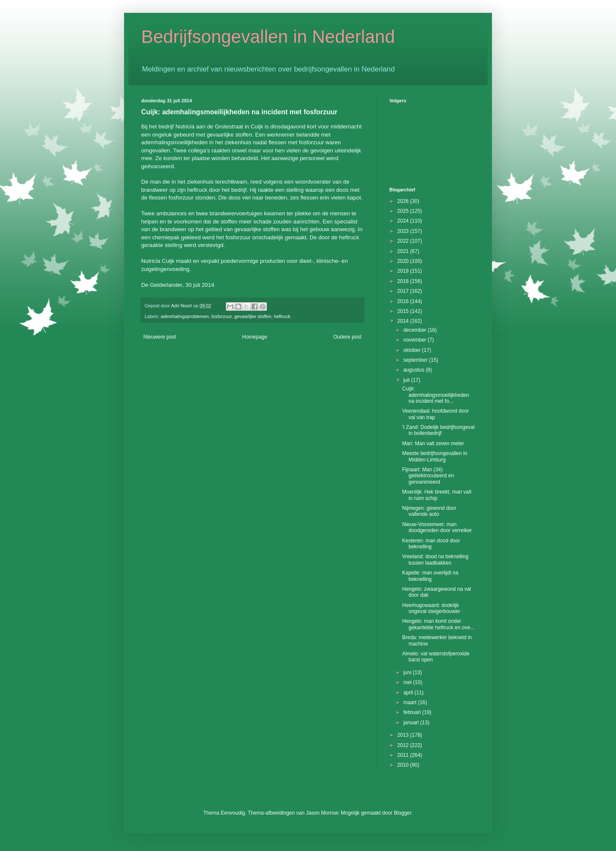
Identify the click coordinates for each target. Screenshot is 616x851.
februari (413, 712)
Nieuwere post (160, 337)
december (416, 330)
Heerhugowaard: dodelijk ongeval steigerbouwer (431, 608)
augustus (415, 370)
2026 (404, 201)
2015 (404, 311)
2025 (404, 211)
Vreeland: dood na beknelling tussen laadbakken (435, 559)
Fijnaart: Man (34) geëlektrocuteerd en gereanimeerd (428, 476)
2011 (404, 755)
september (416, 360)
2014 (404, 321)
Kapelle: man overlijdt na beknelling (430, 576)
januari (412, 723)
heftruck (282, 316)
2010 (404, 765)
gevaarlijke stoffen (253, 316)
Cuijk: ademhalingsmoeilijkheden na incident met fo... (435, 395)
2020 (404, 261)
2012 (404, 745)
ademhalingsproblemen (185, 316)
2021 (404, 251)
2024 (404, 221)
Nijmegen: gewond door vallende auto (429, 511)
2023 (404, 231)
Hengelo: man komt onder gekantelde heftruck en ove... (438, 624)
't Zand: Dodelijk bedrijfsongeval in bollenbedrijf (438, 430)
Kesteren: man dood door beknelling (431, 544)
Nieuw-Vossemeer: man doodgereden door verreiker (437, 527)
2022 (404, 241)
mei (408, 682)
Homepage (255, 337)
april (409, 693)
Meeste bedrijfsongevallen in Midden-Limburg (435, 456)
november (416, 340)
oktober (413, 350)
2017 (404, 291)
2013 (404, 735)
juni (408, 672)
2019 (404, 271)
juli (407, 380)
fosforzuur (221, 316)
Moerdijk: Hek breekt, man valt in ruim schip (437, 495)
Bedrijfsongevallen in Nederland (268, 37)
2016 (404, 301)
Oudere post (347, 337)
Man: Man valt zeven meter (433, 443)
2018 (404, 281)
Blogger (403, 813)
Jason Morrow (322, 813)
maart (411, 702)
